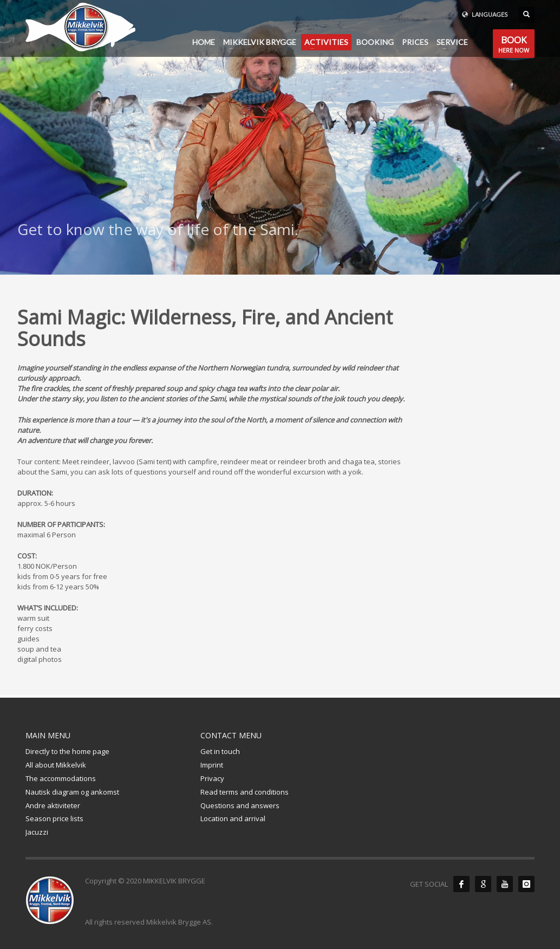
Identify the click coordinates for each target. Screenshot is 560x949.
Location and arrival (233, 818)
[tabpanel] (280, 137)
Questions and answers (240, 805)
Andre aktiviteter (53, 805)
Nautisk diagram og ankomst (72, 792)
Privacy (212, 778)
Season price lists (54, 818)
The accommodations (61, 778)
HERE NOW (514, 46)
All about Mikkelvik (56, 765)
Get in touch (220, 751)
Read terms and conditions (245, 792)
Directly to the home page (67, 751)
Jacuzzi (37, 832)
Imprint (212, 765)
